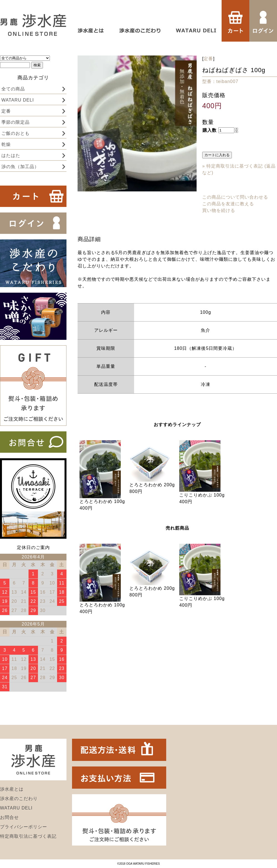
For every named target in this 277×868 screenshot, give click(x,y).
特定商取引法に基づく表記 (28, 836)
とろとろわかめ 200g (152, 485)
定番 (6, 111)
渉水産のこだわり (19, 799)
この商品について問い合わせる (235, 197)
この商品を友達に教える (228, 204)
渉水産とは (12, 789)
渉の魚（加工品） (20, 167)
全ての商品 (13, 89)
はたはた (11, 155)
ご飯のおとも (16, 133)
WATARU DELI (18, 100)
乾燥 (6, 144)
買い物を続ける (219, 210)
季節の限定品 (16, 122)
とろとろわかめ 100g (102, 501)
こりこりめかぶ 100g (202, 495)
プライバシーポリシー (24, 827)
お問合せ (9, 817)
